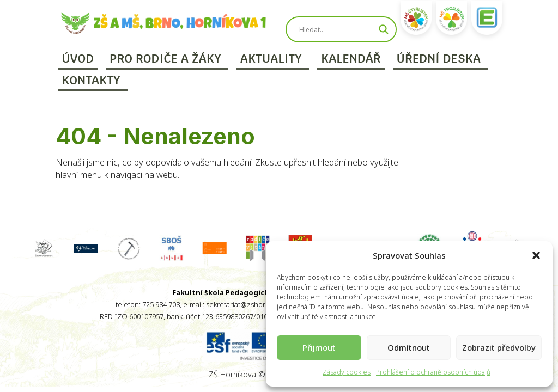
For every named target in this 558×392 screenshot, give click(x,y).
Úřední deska (439, 59)
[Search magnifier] (384, 29)
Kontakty (91, 80)
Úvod (78, 59)
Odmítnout (409, 347)
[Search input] (336, 29)
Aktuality (271, 59)
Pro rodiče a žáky (165, 59)
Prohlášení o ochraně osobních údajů (433, 372)
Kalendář (351, 59)
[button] (536, 255)
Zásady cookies (347, 372)
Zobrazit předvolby (499, 347)
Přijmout (319, 347)
